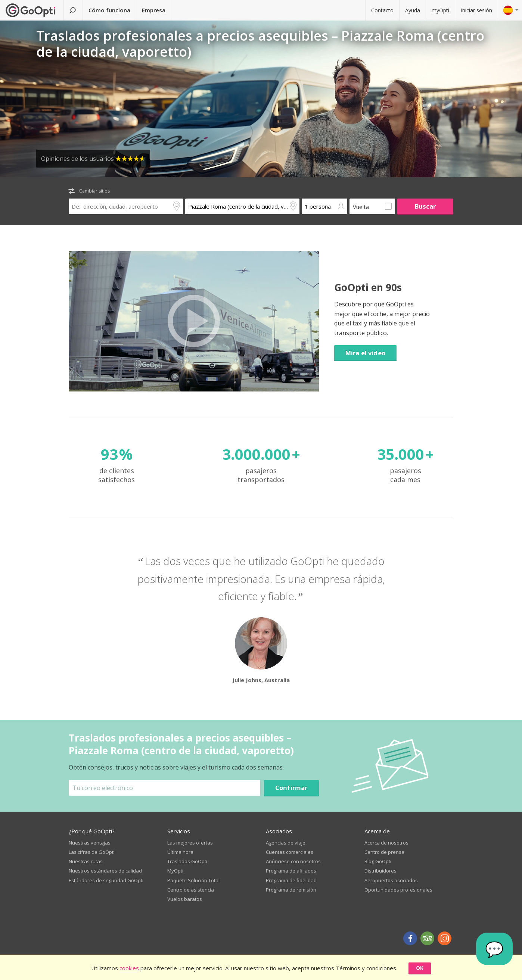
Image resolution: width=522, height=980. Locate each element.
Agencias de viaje (286, 843)
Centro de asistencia (191, 890)
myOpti (440, 10)
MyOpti (175, 871)
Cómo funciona (109, 10)
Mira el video (365, 353)
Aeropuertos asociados (391, 880)
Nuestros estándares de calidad (105, 871)
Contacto (382, 10)
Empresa (154, 10)
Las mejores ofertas (190, 843)
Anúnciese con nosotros (293, 861)
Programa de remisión (291, 890)
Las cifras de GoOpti (92, 852)
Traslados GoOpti (187, 861)
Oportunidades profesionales (398, 890)
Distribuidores (380, 871)
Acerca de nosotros (386, 843)
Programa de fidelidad (291, 880)
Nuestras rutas (86, 861)
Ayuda (413, 10)
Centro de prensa (384, 852)
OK (420, 968)
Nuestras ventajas (90, 843)
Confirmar (291, 788)
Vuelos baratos (185, 899)
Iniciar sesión (476, 10)
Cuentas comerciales (290, 852)
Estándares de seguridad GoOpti (106, 880)
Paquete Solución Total (193, 880)
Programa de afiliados (291, 871)
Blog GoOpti (378, 861)
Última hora (180, 852)
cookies (129, 968)
